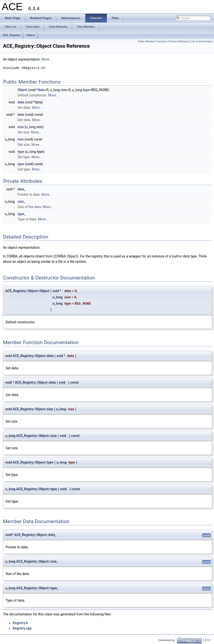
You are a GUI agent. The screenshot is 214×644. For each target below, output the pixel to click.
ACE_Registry (11, 35)
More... (47, 59)
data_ (22, 189)
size (64, 90)
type (86, 90)
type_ (22, 214)
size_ (22, 202)
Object (30, 35)
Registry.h (20, 623)
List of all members (202, 42)
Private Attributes (179, 42)
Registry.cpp (22, 628)
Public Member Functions (152, 42)
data (41, 90)
